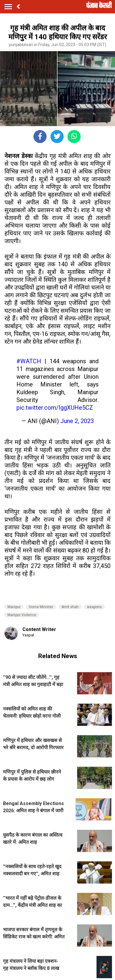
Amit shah (70, 607)
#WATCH (29, 361)
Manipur (14, 607)
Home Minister (41, 607)
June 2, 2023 (77, 421)
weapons (94, 607)
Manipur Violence (22, 615)
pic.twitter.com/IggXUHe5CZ (55, 408)
